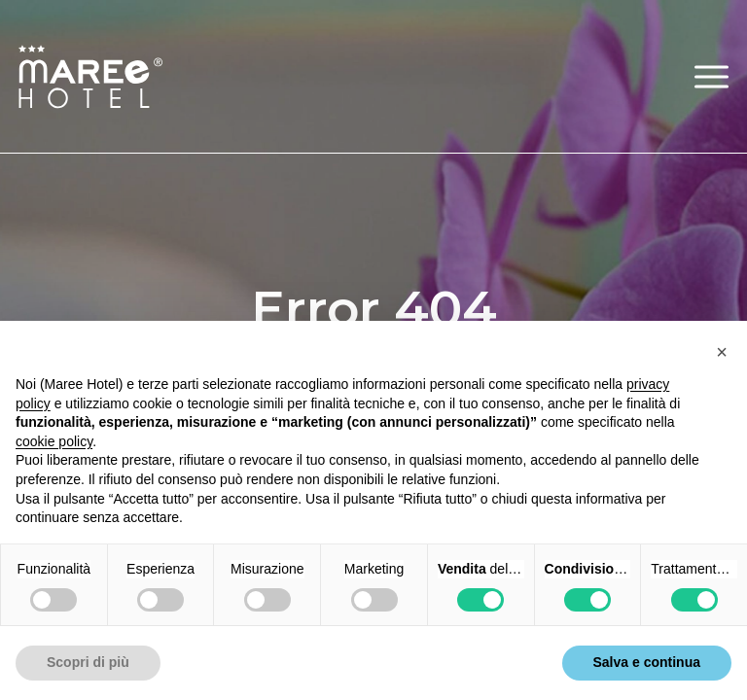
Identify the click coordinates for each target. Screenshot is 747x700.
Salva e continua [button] (647, 662)
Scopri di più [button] (88, 662)
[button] (711, 76)
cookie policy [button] (54, 441)
